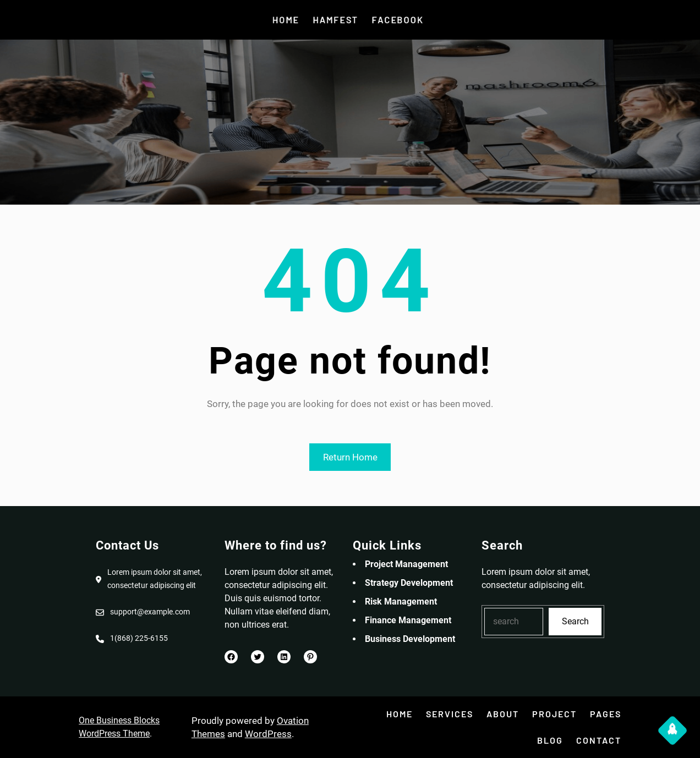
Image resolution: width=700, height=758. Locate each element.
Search (575, 621)
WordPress (268, 734)
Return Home (350, 457)
